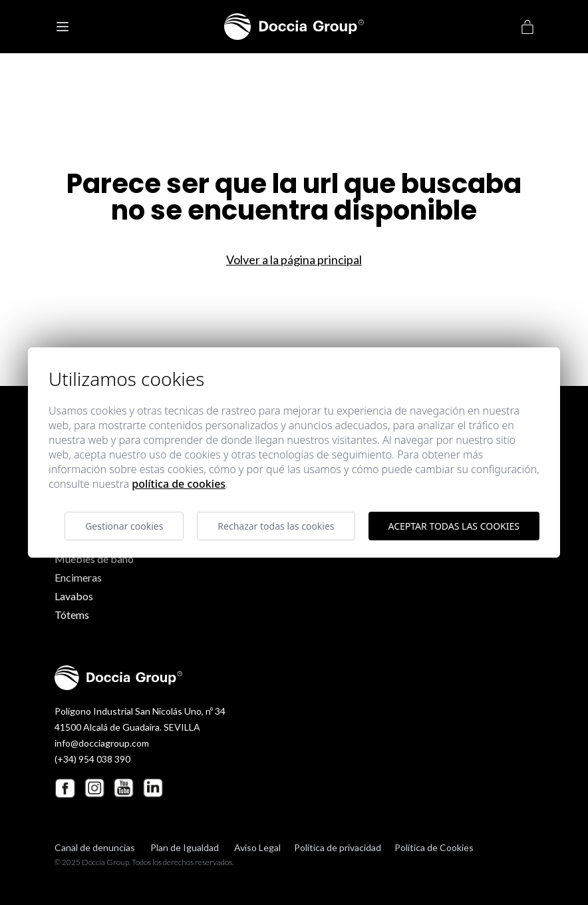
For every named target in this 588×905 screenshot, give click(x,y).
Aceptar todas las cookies (454, 526)
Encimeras (78, 577)
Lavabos (74, 596)
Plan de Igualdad (185, 847)
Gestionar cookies (124, 526)
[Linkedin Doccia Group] (153, 788)
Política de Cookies (434, 847)
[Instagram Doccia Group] (94, 788)
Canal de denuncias (95, 847)
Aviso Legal (257, 847)
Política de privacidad (338, 847)
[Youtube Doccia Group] (124, 788)
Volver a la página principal (294, 260)
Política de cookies (179, 484)
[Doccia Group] (294, 27)
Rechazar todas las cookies (276, 526)
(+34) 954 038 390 (92, 759)
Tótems (72, 615)
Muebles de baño (94, 559)
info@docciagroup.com (102, 743)
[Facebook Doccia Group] (65, 788)
